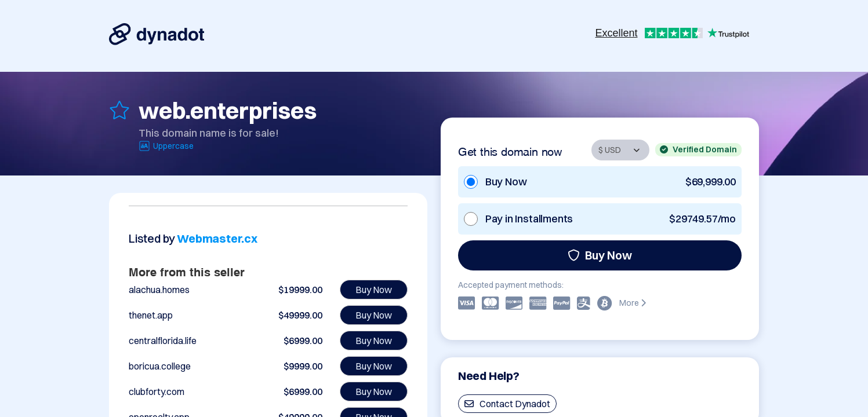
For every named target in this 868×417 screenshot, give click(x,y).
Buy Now (600, 255)
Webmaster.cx (217, 238)
